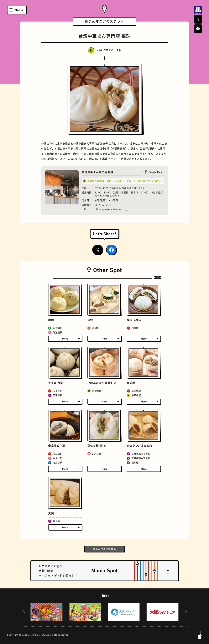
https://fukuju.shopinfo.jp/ (111, 209)
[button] (24, 612)
